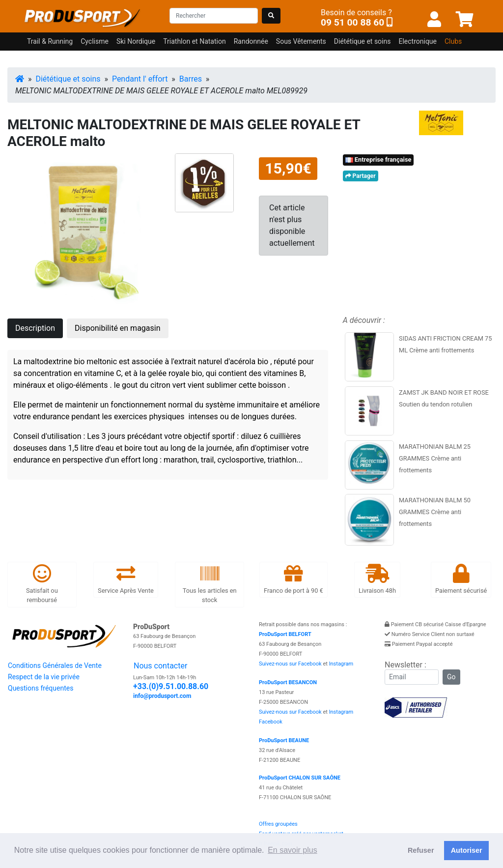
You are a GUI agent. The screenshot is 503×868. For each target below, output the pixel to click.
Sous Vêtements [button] (301, 41)
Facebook (271, 722)
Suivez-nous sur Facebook (290, 664)
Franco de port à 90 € (293, 579)
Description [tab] (35, 328)
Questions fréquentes (41, 688)
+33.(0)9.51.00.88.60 (171, 686)
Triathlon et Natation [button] (194, 41)
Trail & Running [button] (50, 41)
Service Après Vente (126, 579)
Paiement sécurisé (461, 579)
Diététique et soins (68, 79)
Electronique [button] (418, 41)
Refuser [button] (421, 850)
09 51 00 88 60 (352, 22)
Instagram (341, 664)
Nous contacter (160, 666)
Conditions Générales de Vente (55, 665)
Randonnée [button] (251, 41)
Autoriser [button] (467, 850)
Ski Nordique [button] (136, 41)
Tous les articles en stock (210, 584)
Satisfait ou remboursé (42, 584)
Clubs (453, 41)
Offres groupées (278, 824)
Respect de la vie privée (44, 677)
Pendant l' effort (140, 79)
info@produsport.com (162, 696)
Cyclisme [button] (95, 41)
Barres (191, 79)
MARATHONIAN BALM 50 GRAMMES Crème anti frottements (435, 512)
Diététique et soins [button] (363, 41)
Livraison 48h (377, 579)
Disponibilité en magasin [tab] (118, 328)
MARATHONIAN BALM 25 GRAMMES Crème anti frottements (435, 458)
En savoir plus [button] (293, 850)
